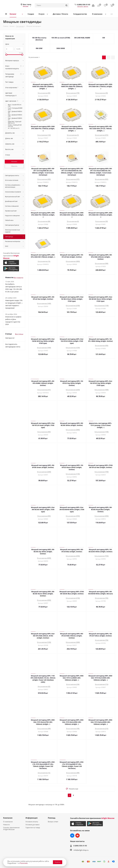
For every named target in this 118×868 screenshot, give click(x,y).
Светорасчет (10, 338)
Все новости (18, 278)
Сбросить (14, 166)
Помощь (52, 818)
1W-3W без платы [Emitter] (39, 39)
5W (104, 38)
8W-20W (39, 48)
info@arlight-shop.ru (81, 850)
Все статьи (19, 334)
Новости (6, 825)
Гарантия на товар (33, 827)
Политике (24, 863)
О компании (8, 822)
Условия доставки (32, 825)
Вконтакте (72, 836)
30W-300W (61, 48)
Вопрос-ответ (53, 822)
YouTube (78, 836)
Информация (31, 818)
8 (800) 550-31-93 (83, 5)
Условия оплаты (32, 822)
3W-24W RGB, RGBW (82, 38)
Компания (8, 818)
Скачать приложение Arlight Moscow (11, 828)
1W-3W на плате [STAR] (61, 38)
